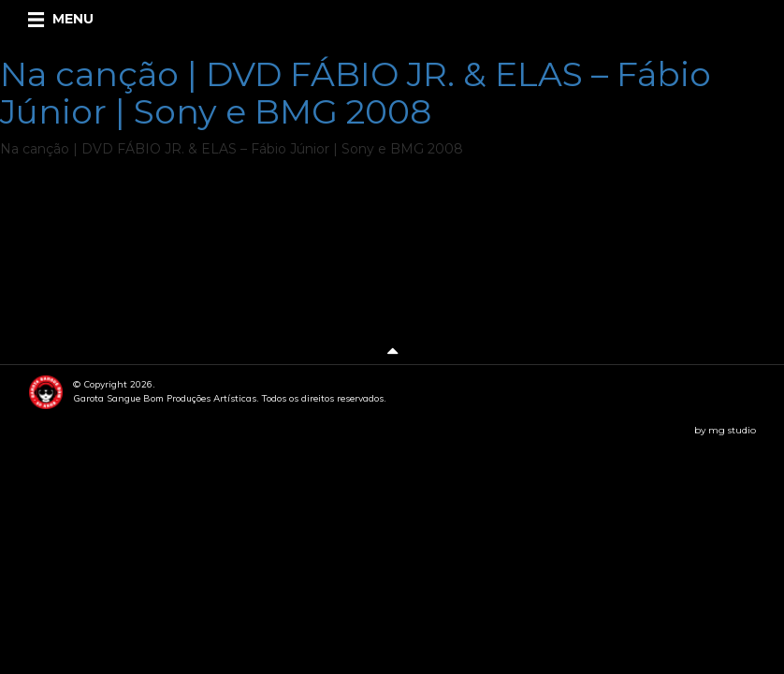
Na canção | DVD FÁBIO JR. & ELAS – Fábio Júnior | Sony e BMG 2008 (356, 93)
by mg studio (725, 430)
